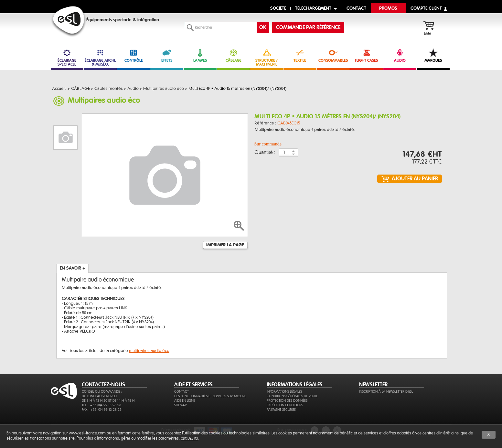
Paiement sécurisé (281, 410)
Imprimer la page (225, 245)
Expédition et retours (285, 405)
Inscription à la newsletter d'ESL (386, 392)
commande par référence (308, 27)
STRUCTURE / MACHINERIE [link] (267, 57)
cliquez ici (189, 438)
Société (278, 9)
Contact (182, 392)
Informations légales (284, 392)
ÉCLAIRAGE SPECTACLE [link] (67, 57)
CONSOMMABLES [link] (333, 55)
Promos (388, 9)
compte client (426, 9)
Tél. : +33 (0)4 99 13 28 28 (101, 405)
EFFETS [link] (167, 55)
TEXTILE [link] (300, 55)
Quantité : (265, 153)
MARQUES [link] (433, 55)
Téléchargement (313, 9)
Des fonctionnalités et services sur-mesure (210, 396)
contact (356, 9)
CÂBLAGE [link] (233, 55)
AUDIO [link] (400, 55)
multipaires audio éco (149, 351)
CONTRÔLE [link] (134, 55)
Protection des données (287, 401)
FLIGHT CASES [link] (367, 55)
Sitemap (181, 405)
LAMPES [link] (200, 55)
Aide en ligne (185, 401)
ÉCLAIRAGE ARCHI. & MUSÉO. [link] (100, 57)
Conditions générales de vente (292, 396)
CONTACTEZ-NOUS (103, 385)
